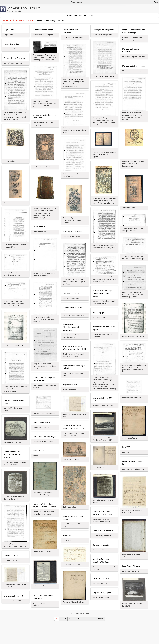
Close (156, 2)
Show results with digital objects (51, 21)
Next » (101, 619)
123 (93, 619)
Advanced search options (80, 15)
